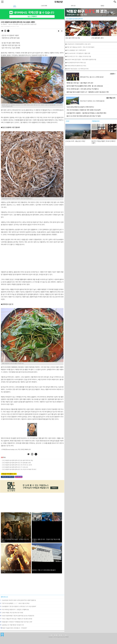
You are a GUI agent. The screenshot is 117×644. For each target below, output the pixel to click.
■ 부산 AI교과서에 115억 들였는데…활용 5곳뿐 (78, 53)
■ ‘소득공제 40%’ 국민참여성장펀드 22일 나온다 (78, 44)
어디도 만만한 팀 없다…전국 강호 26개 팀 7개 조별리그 (83, 89)
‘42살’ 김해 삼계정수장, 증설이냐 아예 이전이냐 (80, 107)
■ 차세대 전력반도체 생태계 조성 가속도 (76, 66)
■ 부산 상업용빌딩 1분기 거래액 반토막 (76, 50)
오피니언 (73, 6)
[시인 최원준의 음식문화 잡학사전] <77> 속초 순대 (15, 467)
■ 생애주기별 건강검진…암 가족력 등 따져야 (77, 69)
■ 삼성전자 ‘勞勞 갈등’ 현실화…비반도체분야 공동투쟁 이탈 (81, 60)
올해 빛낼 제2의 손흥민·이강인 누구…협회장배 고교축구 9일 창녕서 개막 (88, 92)
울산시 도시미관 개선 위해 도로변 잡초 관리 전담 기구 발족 (84, 116)
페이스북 (64, 635)
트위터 (58, 635)
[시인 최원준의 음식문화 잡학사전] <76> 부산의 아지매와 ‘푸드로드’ (19, 469)
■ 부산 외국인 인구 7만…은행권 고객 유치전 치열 (78, 56)
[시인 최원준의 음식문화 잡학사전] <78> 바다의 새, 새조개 (17, 465)
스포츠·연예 (44, 6)
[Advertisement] (32, 258)
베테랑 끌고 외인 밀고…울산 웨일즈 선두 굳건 (80, 83)
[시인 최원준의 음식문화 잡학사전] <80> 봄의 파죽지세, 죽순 (18, 460)
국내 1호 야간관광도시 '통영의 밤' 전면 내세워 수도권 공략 (83, 110)
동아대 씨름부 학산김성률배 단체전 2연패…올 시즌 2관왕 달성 (85, 86)
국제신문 (2, 635)
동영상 (102, 6)
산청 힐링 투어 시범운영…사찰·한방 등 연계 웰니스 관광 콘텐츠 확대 (86, 113)
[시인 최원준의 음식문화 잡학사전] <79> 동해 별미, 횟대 (16, 463)
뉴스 (15, 6)
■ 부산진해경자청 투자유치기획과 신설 (75, 63)
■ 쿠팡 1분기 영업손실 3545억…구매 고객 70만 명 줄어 (80, 47)
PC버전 (53, 635)
